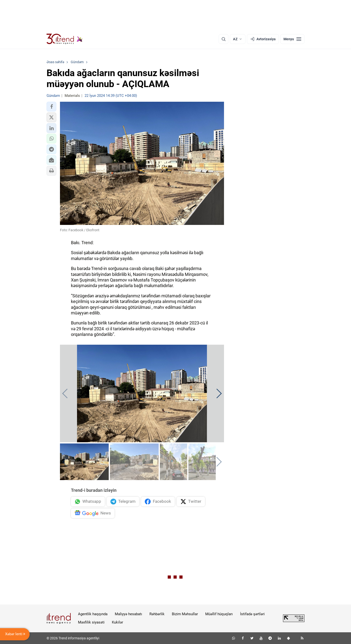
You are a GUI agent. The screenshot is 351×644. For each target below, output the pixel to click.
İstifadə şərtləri (252, 614)
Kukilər (117, 622)
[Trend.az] (65, 39)
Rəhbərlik (157, 614)
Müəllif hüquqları (219, 614)
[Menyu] (292, 39)
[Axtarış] (224, 39)
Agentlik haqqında (93, 614)
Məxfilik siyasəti (91, 622)
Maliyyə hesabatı (128, 614)
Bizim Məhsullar (185, 614)
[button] (51, 107)
